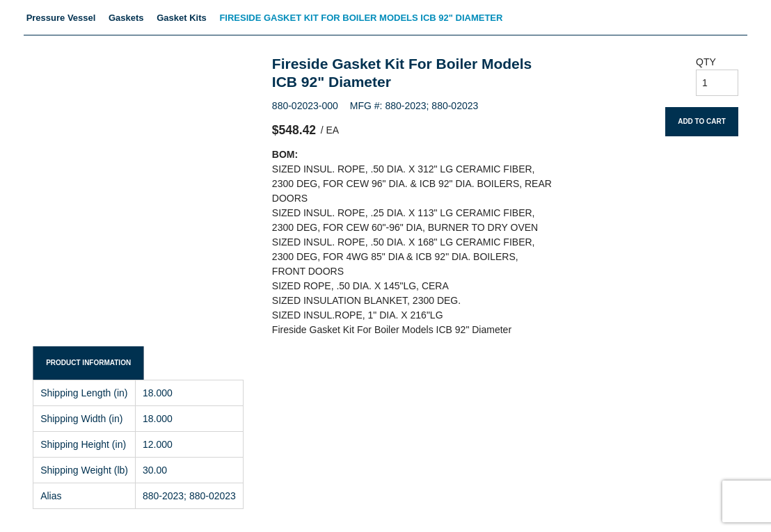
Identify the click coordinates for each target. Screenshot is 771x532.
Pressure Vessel (61, 18)
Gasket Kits (182, 18)
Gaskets (126, 18)
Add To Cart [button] (702, 121)
